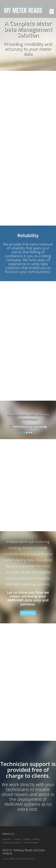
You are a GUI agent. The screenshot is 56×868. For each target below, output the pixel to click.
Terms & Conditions (12, 843)
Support (27, 839)
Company (7, 839)
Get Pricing (28, 613)
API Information (31, 843)
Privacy (36, 839)
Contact (17, 839)
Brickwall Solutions (26, 859)
